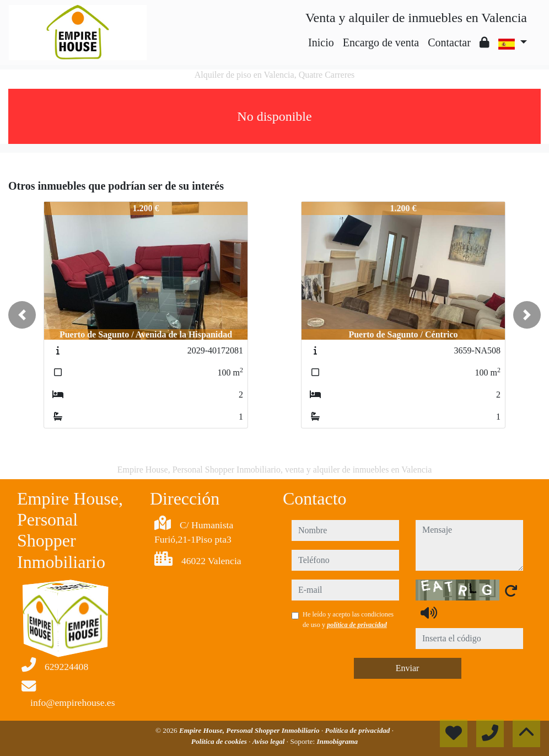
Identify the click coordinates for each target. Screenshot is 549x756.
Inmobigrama (337, 741)
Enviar (408, 668)
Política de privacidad (359, 730)
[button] (22, 315)
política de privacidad (357, 625)
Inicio (321, 42)
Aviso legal (270, 741)
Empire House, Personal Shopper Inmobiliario (250, 730)
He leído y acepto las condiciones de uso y (348, 619)
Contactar (449, 42)
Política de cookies (220, 741)
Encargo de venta (381, 42)
